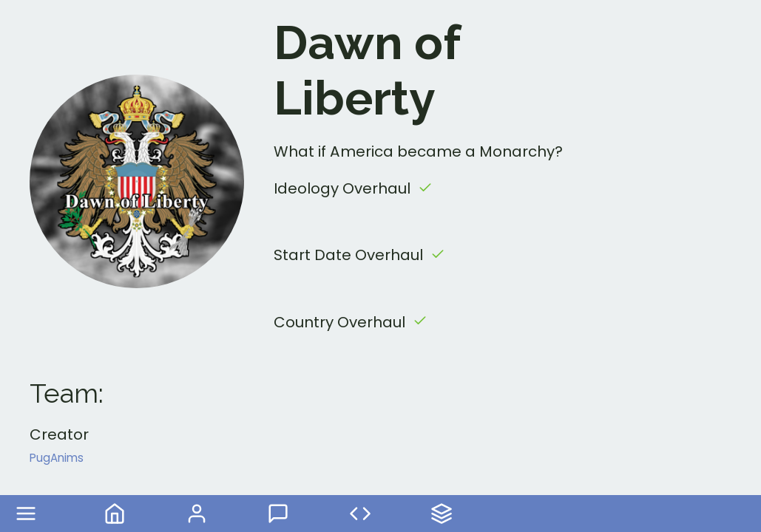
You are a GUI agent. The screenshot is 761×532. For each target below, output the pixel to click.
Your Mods (442, 514)
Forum (278, 514)
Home (115, 514)
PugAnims (57, 458)
